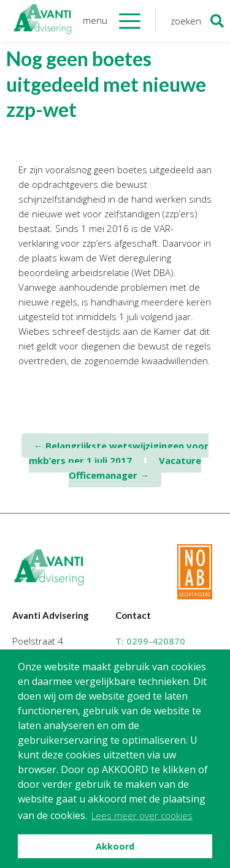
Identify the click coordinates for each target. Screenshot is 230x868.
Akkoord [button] (115, 846)
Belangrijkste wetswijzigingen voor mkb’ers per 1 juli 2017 (119, 453)
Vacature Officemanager (135, 468)
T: (150, 641)
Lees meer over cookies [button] (142, 815)
